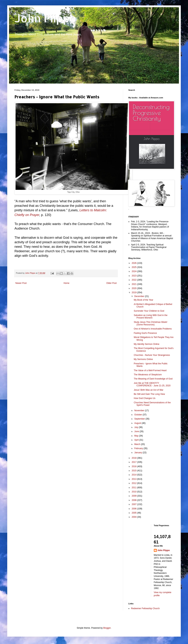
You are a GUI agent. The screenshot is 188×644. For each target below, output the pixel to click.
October (138, 415)
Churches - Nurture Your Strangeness (152, 355)
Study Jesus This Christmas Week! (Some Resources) (151, 323)
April (137, 440)
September (140, 419)
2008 (134, 500)
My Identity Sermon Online (147, 344)
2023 (134, 276)
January (138, 453)
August (138, 423)
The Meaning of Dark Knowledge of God (153, 379)
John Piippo (45, 18)
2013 (134, 479)
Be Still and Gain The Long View (149, 394)
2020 (134, 288)
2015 (134, 471)
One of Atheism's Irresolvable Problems (153, 329)
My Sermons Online (143, 359)
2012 (134, 483)
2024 (134, 271)
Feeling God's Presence (145, 333)
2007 (134, 504)
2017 (134, 462)
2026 (134, 263)
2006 (134, 509)
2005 (134, 513)
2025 (134, 267)
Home (67, 283)
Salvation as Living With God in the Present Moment (151, 316)
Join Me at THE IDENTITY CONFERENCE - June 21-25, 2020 (152, 384)
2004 (134, 517)
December (140, 296)
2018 (134, 458)
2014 (134, 475)
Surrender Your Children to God (149, 311)
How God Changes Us (145, 398)
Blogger (107, 628)
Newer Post (21, 283)
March (138, 444)
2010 (134, 492)
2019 (134, 292)
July (137, 427)
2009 (134, 496)
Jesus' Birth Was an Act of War (149, 390)
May (137, 436)
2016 (134, 466)
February (139, 448)
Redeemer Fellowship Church (145, 608)
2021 (134, 284)
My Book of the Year (143, 300)
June (137, 431)
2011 (134, 488)
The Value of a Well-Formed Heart (150, 370)
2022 (134, 280)
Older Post (111, 283)
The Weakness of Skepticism (148, 375)
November (140, 411)
